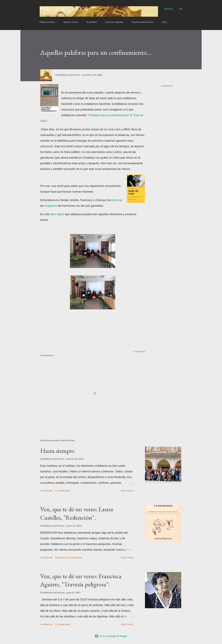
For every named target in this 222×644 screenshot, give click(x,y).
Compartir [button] (167, 86)
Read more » (128, 491)
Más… (165, 22)
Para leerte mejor (64, 9)
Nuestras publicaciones (143, 22)
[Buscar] (168, 9)
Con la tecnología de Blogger (111, 636)
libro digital (57, 214)
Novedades (92, 22)
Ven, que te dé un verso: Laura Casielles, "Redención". (77, 513)
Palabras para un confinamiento (109, 115)
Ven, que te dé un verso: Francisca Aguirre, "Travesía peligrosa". (81, 580)
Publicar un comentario (69, 558)
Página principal (47, 22)
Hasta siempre (57, 451)
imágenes (51, 206)
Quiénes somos (71, 22)
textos (116, 200)
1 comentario (63, 491)
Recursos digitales (114, 22)
